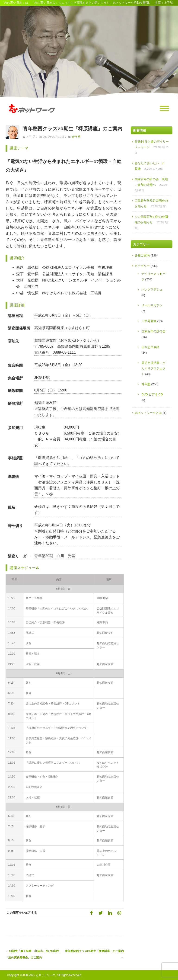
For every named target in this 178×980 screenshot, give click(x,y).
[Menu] (164, 109)
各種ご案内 (142, 255)
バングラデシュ (152, 290)
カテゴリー (142, 266)
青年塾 (76, 137)
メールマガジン (152, 305)
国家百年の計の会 (153, 331)
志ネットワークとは (148, 413)
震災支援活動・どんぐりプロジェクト (153, 368)
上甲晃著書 (149, 321)
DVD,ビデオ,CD (152, 394)
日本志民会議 (150, 347)
